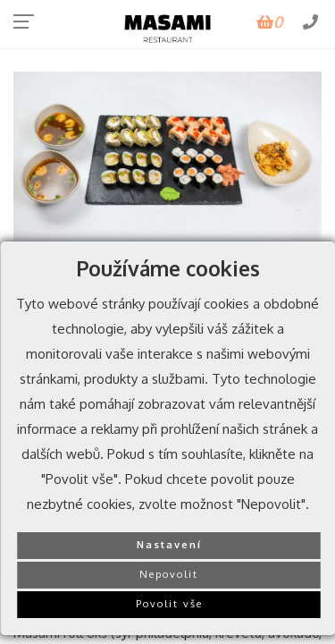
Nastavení (169, 544)
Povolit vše (169, 603)
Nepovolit (169, 574)
